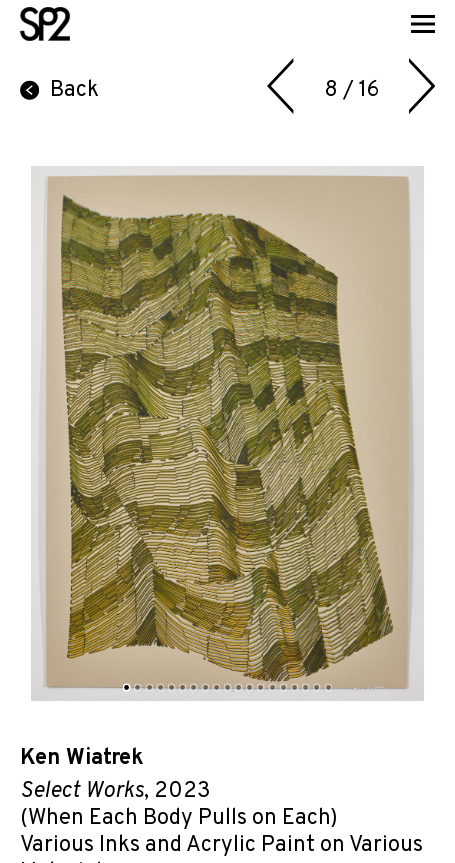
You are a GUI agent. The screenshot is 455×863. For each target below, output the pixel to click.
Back (59, 90)
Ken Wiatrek (82, 758)
